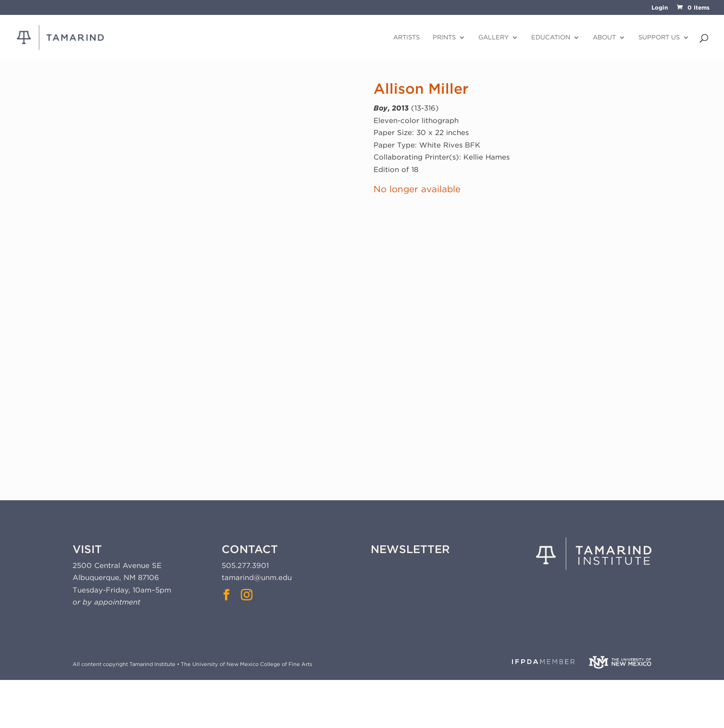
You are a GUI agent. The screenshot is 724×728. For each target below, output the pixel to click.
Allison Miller (421, 88)
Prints (444, 37)
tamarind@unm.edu (257, 578)
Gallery (493, 37)
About (604, 37)
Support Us (659, 37)
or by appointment (106, 602)
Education (551, 37)
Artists (406, 37)
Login (660, 8)
